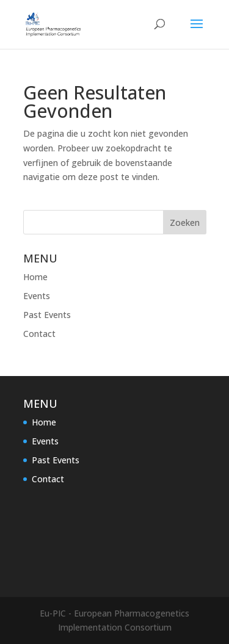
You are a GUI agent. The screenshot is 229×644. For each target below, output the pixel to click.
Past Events (47, 315)
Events (37, 296)
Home (35, 277)
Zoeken (185, 223)
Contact (39, 334)
